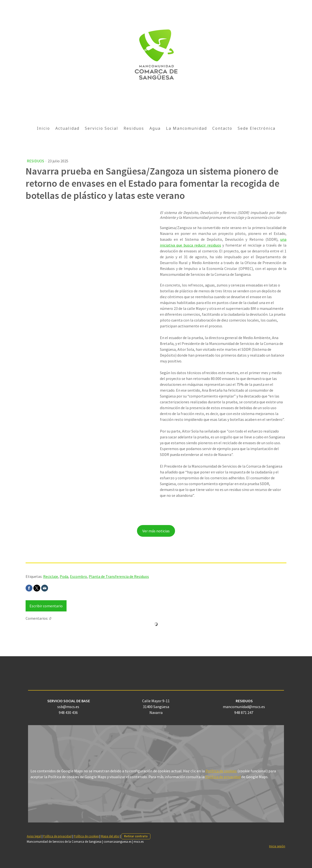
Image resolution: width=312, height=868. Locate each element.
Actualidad (67, 128)
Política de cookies (221, 771)
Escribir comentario (46, 606)
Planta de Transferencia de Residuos (119, 576)
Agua (155, 128)
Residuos (134, 128)
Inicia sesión (277, 846)
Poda (64, 576)
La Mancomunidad (186, 128)
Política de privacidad (223, 777)
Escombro (78, 576)
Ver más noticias (156, 531)
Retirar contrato (136, 836)
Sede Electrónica (257, 128)
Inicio (43, 128)
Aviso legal (34, 836)
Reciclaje (51, 576)
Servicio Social (102, 128)
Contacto (222, 128)
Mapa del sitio (110, 836)
